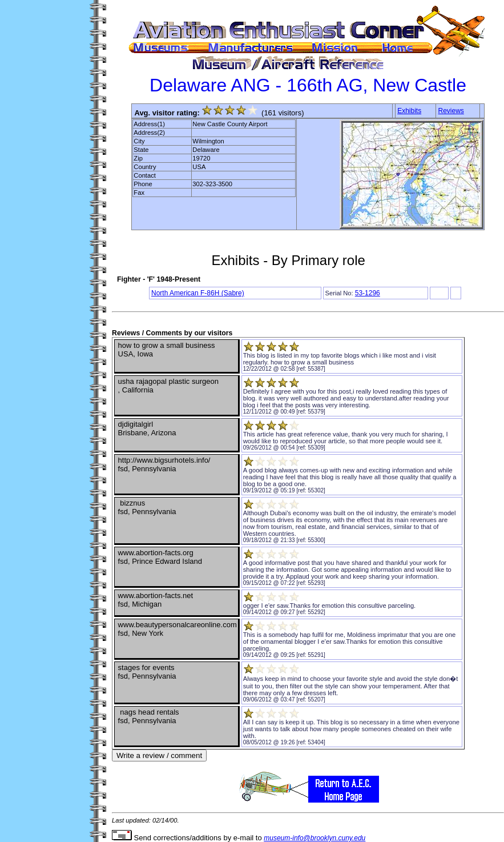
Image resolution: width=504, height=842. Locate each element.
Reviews (451, 111)
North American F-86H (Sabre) (198, 293)
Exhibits (409, 111)
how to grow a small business (312, 362)
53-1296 (368, 293)
